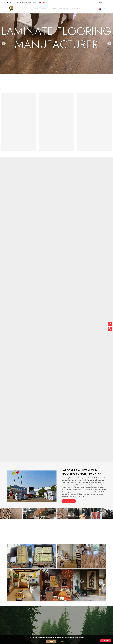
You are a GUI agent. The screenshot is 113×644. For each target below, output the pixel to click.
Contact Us (106, 640)
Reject (62, 641)
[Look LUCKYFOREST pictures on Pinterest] (46, 2)
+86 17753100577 (13, 2)
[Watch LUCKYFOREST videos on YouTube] (41, 2)
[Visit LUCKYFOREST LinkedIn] (39, 2)
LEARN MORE (69, 377)
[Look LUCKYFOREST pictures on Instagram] (44, 2)
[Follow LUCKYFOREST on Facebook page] (36, 2)
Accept (51, 641)
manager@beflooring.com (27, 2)
